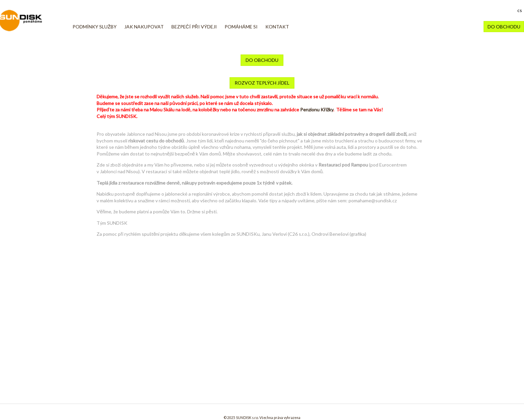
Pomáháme (30, 21)
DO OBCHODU (504, 27)
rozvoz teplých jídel (262, 83)
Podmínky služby (95, 27)
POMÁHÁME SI (241, 27)
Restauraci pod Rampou (343, 165)
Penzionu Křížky (316, 110)
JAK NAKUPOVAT (144, 27)
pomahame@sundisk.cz (373, 200)
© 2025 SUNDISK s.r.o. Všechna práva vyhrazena (262, 418)
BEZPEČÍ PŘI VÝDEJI (194, 27)
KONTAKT (277, 27)
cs (520, 10)
